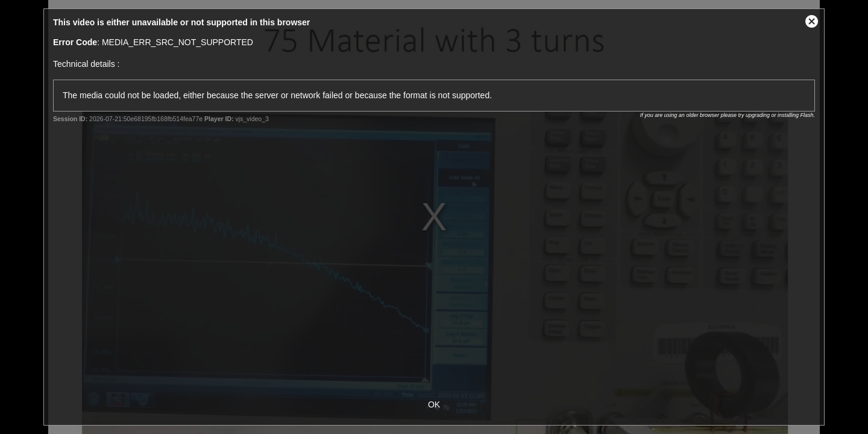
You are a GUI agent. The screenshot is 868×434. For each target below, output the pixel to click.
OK (434, 404)
